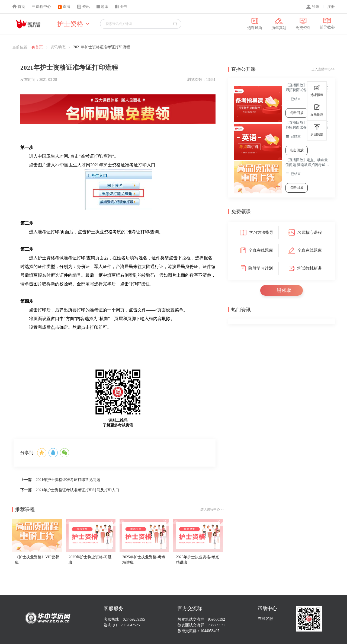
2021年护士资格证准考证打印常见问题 (68, 480)
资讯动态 (58, 47)
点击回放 (297, 113)
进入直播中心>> (323, 69)
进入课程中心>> (212, 509)
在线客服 (265, 619)
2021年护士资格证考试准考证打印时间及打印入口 (78, 490)
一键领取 (282, 290)
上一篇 (26, 480)
